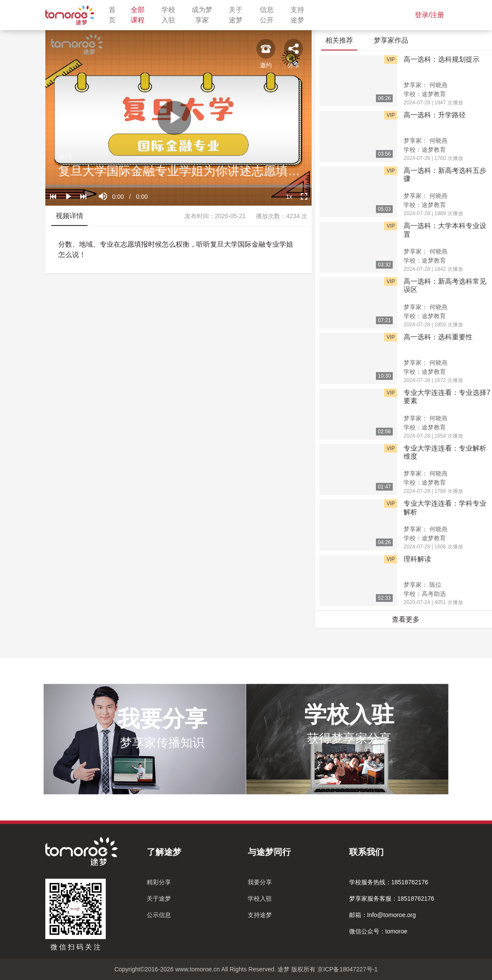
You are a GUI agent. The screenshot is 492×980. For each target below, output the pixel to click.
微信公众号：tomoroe (378, 931)
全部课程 (141, 15)
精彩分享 (159, 882)
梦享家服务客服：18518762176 (392, 899)
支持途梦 (301, 15)
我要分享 (260, 882)
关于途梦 (239, 15)
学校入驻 (172, 15)
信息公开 (270, 15)
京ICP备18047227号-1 (347, 969)
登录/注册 (429, 15)
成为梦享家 (205, 15)
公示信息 (159, 915)
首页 (114, 15)
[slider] (178, 186)
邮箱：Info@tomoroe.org (383, 915)
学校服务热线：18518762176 (389, 882)
